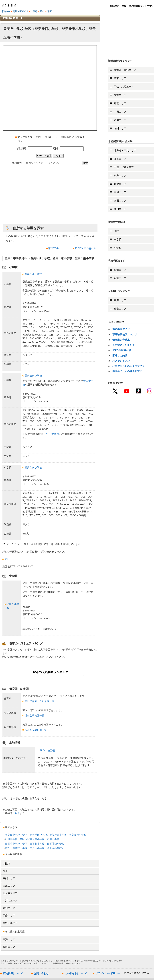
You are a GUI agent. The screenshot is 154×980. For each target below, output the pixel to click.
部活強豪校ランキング (125, 334)
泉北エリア (9, 908)
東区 (49, 11)
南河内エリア (10, 923)
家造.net (6, 11)
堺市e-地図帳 (46, 750)
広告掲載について (13, 973)
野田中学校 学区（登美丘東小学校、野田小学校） (33, 839)
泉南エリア (9, 915)
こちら (16, 813)
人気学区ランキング (124, 345)
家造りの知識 (120, 355)
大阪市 (6, 864)
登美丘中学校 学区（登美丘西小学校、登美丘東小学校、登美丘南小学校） (46, 835)
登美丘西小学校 (32, 274)
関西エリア (9, 947)
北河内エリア (10, 893)
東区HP (8, 559)
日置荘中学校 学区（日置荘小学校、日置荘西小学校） (35, 844)
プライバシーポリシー (108, 973)
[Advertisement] (50, 196)
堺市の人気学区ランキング (50, 672)
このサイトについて (76, 973)
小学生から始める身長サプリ (128, 366)
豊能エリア (9, 878)
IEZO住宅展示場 (122, 350)
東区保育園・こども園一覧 (38, 701)
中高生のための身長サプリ (127, 371)
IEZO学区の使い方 (86, 248)
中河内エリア (10, 901)
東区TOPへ (55, 248)
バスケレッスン (121, 361)
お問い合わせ (41, 973)
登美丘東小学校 (32, 376)
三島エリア (9, 886)
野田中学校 (53, 434)
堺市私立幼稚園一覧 (35, 730)
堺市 (42, 11)
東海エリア (9, 939)
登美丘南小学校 (32, 467)
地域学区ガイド (20, 11)
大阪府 (34, 11)
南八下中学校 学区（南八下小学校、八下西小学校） (34, 848)
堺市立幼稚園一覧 (33, 716)
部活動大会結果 (121, 340)
